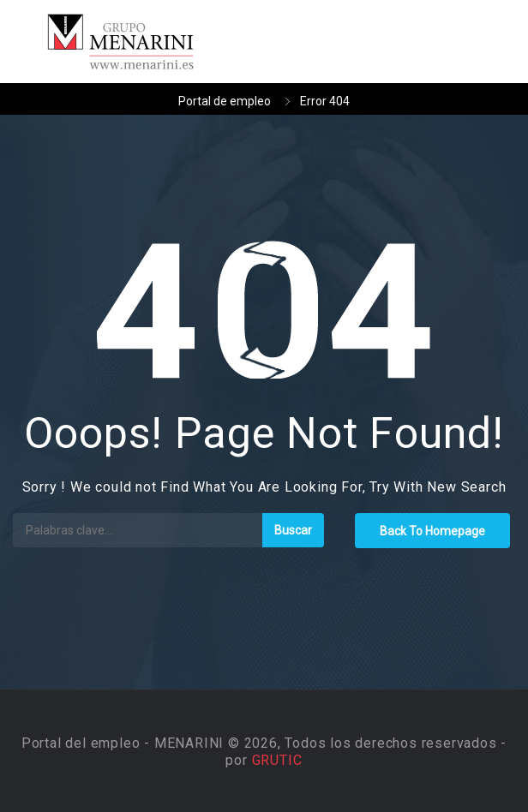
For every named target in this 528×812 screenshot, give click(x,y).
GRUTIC (277, 760)
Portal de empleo (225, 101)
